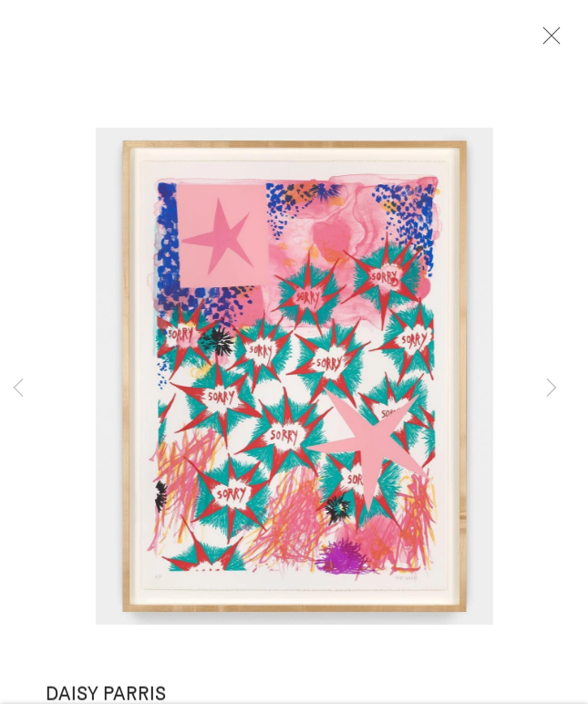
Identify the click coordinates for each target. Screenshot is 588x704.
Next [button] (552, 388)
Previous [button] (18, 388)
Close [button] (548, 41)
